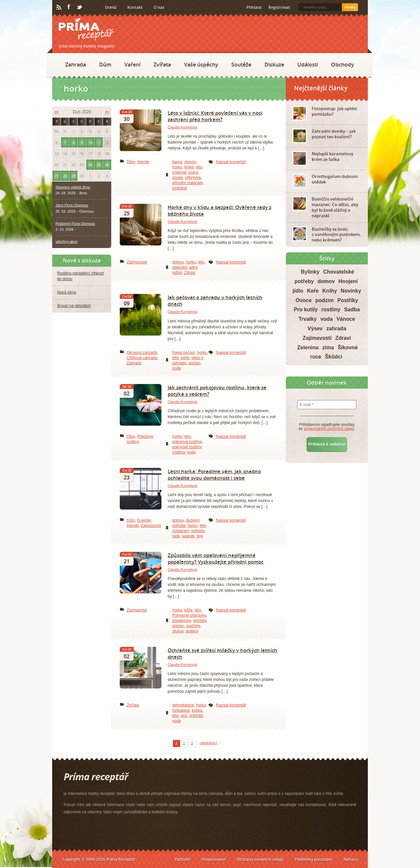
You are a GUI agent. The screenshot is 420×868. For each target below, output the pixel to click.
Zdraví (190, 273)
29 (73, 176)
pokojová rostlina (187, 442)
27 (56, 176)
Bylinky (310, 272)
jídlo (298, 291)
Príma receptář (86, 29)
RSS (59, 8)
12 (107, 142)
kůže (189, 610)
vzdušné (180, 188)
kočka (197, 710)
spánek (188, 536)
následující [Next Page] (209, 743)
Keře (313, 291)
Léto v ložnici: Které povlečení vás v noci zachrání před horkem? (215, 116)
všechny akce (66, 241)
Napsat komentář (231, 162)
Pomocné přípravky (189, 615)
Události (308, 65)
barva (177, 162)
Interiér (143, 162)
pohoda (198, 531)
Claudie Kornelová (182, 127)
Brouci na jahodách (74, 306)
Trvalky (308, 319)
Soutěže (241, 65)
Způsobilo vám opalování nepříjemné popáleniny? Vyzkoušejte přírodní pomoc (216, 558)
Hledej (350, 7)
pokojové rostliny (187, 447)
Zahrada (76, 65)
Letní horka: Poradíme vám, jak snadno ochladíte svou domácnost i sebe (214, 474)
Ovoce (304, 300)
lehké (189, 167)
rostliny (331, 309)
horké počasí (184, 353)
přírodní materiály (187, 183)
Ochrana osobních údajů (260, 859)
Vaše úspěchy (201, 65)
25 (99, 165)
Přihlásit (254, 7)
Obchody (343, 65)
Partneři (182, 859)
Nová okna (66, 292)
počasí (194, 363)
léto (199, 167)
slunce (178, 631)
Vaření (132, 65)
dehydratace (183, 705)
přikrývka (193, 178)
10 (90, 142)
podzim (325, 300)
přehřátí (196, 716)
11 (99, 142)
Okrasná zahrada (142, 353)
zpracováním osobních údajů (329, 429)
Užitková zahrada (142, 358)
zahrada (336, 328)
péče (185, 358)
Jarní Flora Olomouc (72, 205)
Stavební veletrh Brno (73, 187)
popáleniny (182, 621)
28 (65, 176)
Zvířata (162, 65)
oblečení (180, 267)
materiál (179, 172)
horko (177, 167)
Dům (105, 65)
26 (107, 165)
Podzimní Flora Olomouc (75, 223)
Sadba (352, 309)
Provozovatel (213, 859)
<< (56, 112)
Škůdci (333, 357)
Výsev (315, 328)
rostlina (179, 452)
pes (184, 716)
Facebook (69, 7)
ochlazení (181, 531)
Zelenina (308, 347)
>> (107, 112)
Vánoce (346, 319)
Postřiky (348, 300)
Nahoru (351, 859)
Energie (144, 520)
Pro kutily (306, 309)
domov (190, 162)
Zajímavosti (137, 262)
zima (328, 347)
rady (176, 536)
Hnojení (348, 281)
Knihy (330, 291)
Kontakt (135, 7)
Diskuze (274, 65)
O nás (159, 7)
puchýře (193, 626)
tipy (200, 536)
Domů (111, 7)
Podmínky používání (313, 859)
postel (178, 178)
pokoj (193, 172)
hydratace (181, 710)
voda (177, 368)
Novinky (351, 291)
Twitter (80, 8)
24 (90, 165)
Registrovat (279, 7)
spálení (192, 631)
